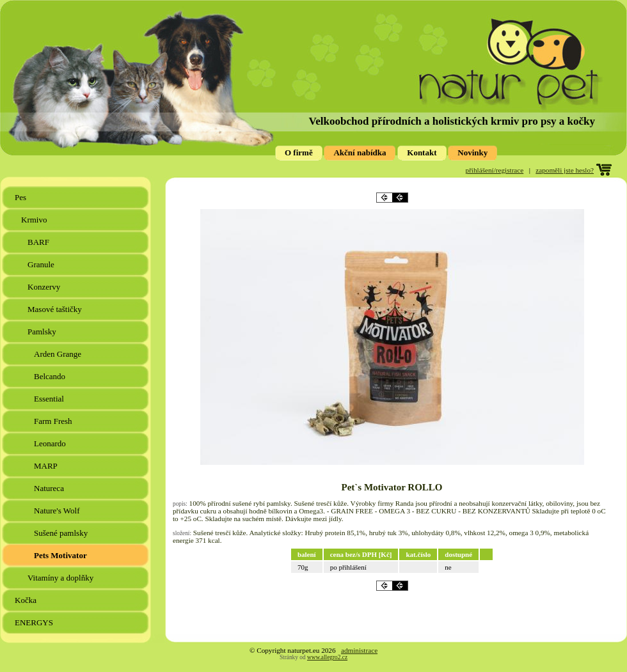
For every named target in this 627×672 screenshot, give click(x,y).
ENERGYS (35, 622)
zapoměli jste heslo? (565, 170)
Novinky (472, 152)
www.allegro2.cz (327, 657)
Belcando (51, 376)
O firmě (299, 152)
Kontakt (422, 152)
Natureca (50, 488)
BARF (39, 242)
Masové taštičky (56, 309)
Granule (42, 264)
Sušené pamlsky (62, 533)
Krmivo (35, 220)
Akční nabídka (360, 152)
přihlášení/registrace (495, 170)
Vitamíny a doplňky (61, 578)
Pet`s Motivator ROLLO (392, 487)
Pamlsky (43, 332)
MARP (47, 466)
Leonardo (51, 443)
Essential (50, 399)
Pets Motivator (61, 555)
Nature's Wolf (58, 511)
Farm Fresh (54, 421)
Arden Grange (59, 354)
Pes (21, 197)
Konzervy (45, 287)
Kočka (27, 600)
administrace (359, 650)
